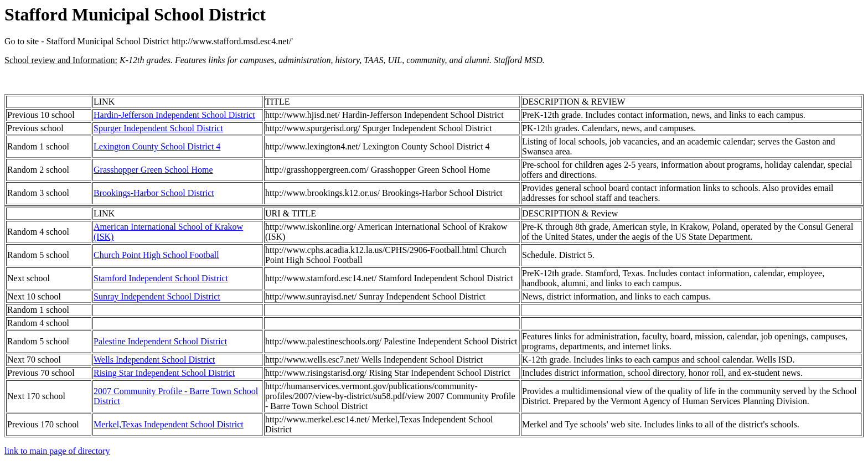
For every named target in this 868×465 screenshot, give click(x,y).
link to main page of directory (57, 451)
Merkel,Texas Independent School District (169, 424)
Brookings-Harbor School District (154, 193)
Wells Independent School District (154, 360)
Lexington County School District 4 (157, 146)
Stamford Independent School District (161, 278)
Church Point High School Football (156, 255)
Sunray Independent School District (157, 296)
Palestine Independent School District (160, 341)
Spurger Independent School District (158, 128)
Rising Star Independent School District (164, 373)
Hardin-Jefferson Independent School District (174, 115)
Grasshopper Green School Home (153, 170)
